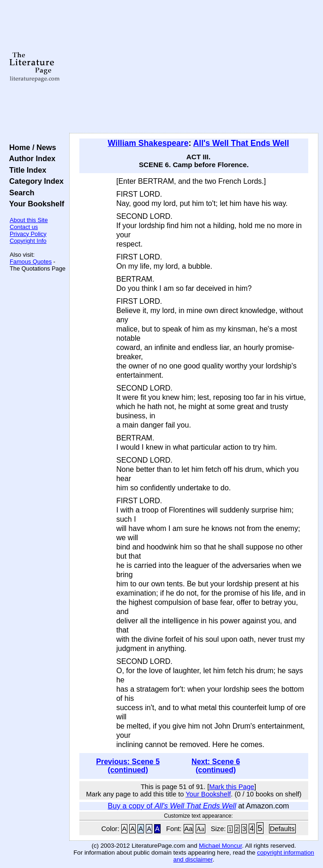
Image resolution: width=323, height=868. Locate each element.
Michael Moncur (220, 846)
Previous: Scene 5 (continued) (128, 766)
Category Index (34, 181)
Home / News (31, 147)
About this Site (29, 220)
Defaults (282, 829)
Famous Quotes (31, 262)
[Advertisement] (194, 67)
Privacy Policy (28, 234)
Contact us (24, 227)
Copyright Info (28, 241)
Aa (189, 829)
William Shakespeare (148, 143)
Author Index (30, 158)
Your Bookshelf (35, 204)
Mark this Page (232, 787)
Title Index (26, 170)
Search (20, 193)
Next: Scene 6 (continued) (216, 766)
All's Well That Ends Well (241, 143)
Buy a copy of (172, 806)
